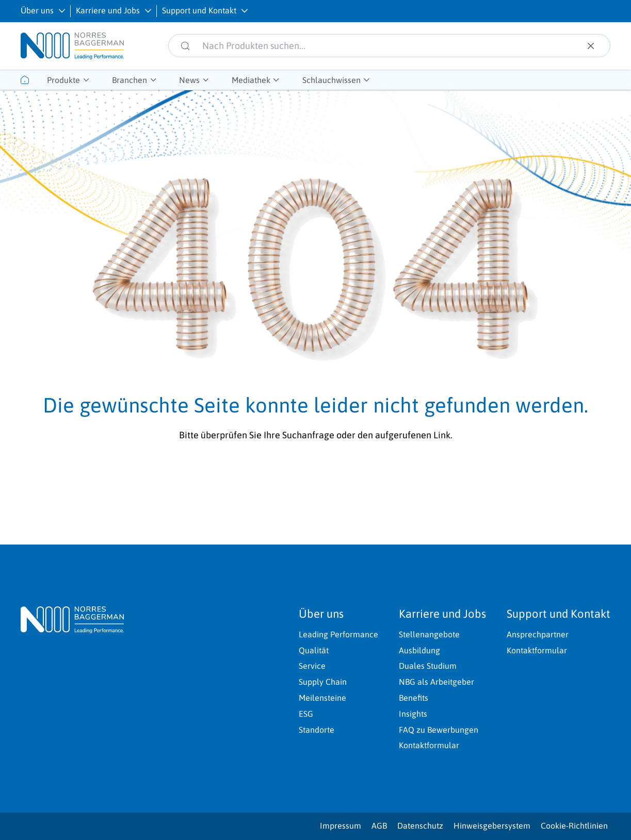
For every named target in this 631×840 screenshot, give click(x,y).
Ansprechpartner (538, 634)
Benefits (414, 698)
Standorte (317, 730)
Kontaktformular (429, 745)
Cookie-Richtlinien (574, 826)
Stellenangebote (429, 634)
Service (312, 666)
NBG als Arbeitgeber (436, 682)
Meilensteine (322, 698)
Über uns (37, 10)
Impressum (341, 826)
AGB (379, 826)
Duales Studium (428, 666)
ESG (306, 714)
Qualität (314, 650)
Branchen (130, 80)
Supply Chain (323, 682)
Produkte (63, 80)
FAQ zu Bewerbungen (439, 730)
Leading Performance (338, 634)
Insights (413, 714)
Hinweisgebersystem (492, 826)
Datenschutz (420, 826)
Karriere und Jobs (108, 10)
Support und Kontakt (199, 10)
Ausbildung (419, 650)
